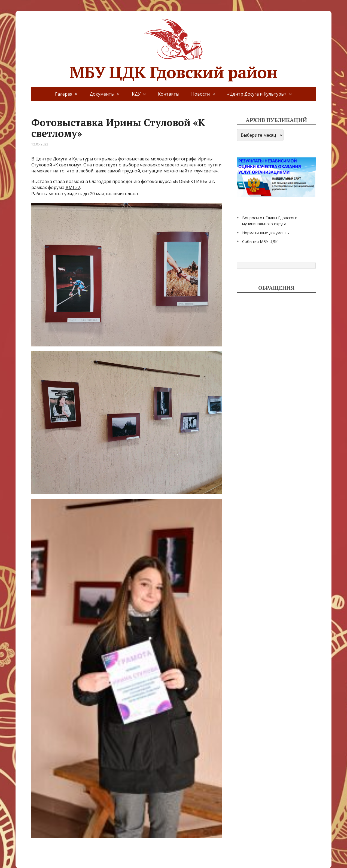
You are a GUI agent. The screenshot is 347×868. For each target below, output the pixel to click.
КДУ (136, 94)
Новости (200, 94)
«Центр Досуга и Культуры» (257, 94)
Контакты (169, 94)
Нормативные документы (266, 233)
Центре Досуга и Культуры (64, 159)
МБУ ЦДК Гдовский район (173, 49)
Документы (102, 94)
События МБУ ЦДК (260, 241)
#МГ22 (73, 187)
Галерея (64, 94)
